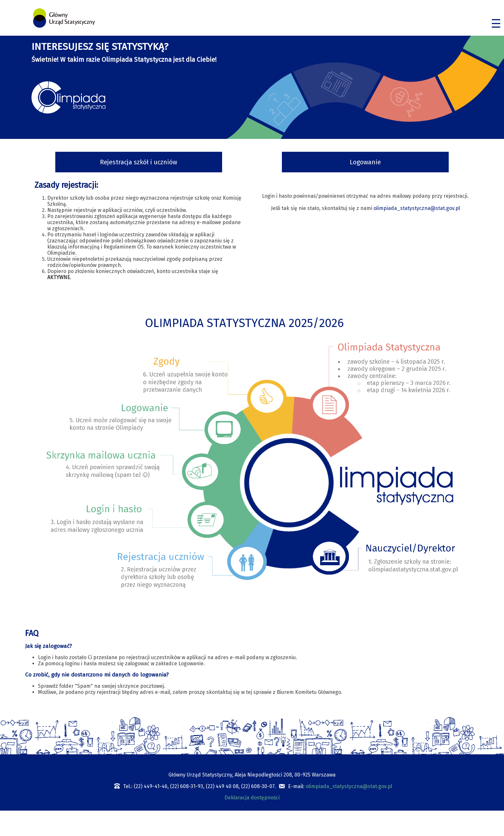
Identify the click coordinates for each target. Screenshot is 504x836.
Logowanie (365, 162)
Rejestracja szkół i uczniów (139, 162)
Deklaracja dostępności (252, 798)
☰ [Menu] (496, 24)
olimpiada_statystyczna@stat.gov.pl (417, 208)
